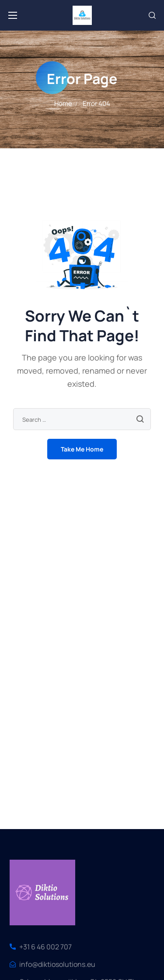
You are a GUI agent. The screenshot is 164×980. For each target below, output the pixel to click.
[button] (152, 15)
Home (63, 103)
